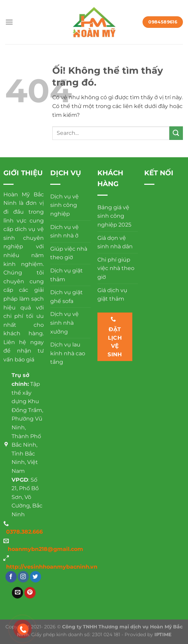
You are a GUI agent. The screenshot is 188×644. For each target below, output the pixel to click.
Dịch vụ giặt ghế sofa (67, 297)
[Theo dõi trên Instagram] (23, 577)
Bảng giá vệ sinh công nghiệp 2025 (114, 216)
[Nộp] (176, 133)
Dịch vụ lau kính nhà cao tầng (68, 353)
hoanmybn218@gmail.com (45, 549)
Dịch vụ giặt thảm (67, 275)
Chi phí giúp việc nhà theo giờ (116, 268)
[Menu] (9, 22)
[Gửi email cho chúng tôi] (17, 593)
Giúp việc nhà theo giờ (69, 253)
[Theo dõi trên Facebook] (11, 577)
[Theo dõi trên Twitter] (35, 577)
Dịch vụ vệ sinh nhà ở (64, 231)
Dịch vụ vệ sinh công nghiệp (64, 205)
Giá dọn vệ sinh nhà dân (115, 242)
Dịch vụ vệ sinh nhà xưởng (64, 323)
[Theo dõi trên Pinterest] (30, 593)
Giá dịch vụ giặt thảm (112, 295)
